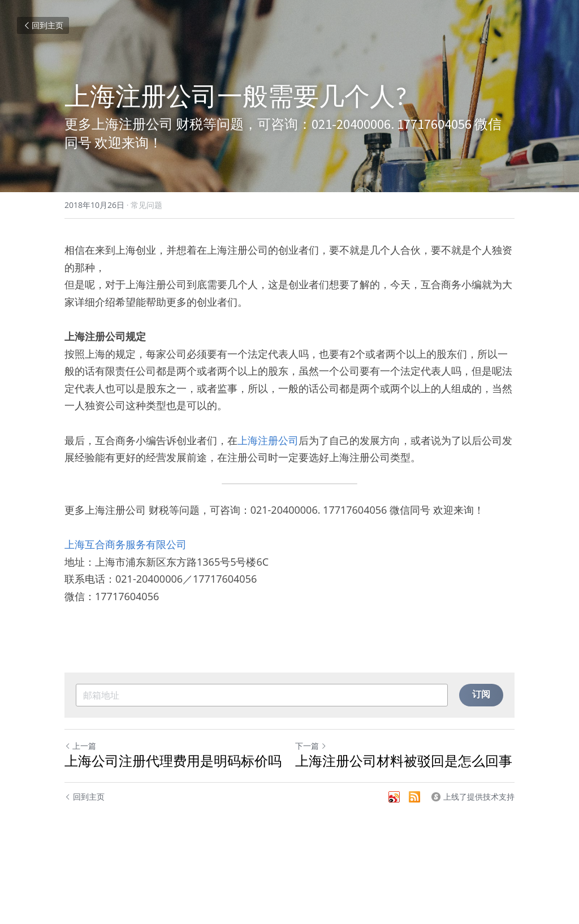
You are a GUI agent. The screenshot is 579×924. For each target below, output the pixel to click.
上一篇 (80, 746)
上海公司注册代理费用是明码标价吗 (173, 761)
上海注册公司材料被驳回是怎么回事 (404, 761)
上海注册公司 (268, 440)
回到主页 (43, 25)
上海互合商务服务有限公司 (126, 544)
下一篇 (311, 746)
